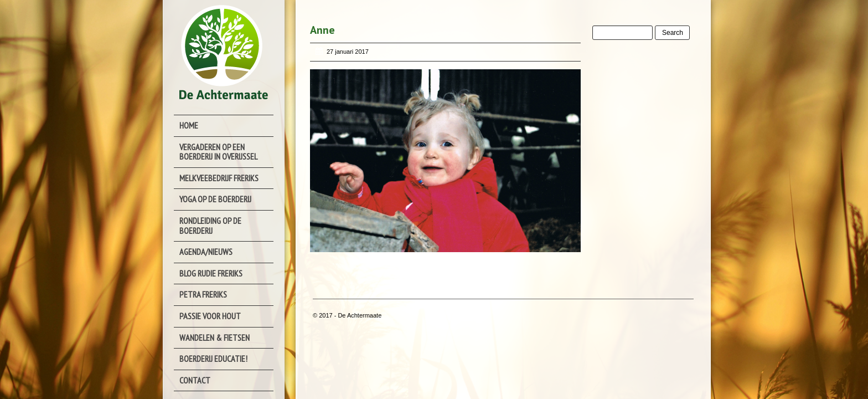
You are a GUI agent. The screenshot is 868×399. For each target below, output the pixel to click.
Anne (322, 30)
